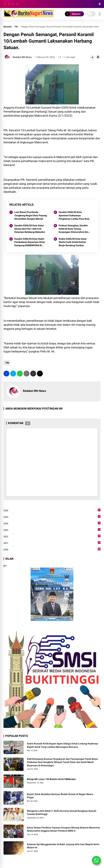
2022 (52, 537)
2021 (52, 543)
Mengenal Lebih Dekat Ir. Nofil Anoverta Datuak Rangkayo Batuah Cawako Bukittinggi (62, 813)
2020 (52, 550)
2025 (52, 517)
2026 (52, 511)
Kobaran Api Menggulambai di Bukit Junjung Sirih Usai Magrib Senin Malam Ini (63, 846)
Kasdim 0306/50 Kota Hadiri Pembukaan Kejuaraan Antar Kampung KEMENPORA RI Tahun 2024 (30, 242)
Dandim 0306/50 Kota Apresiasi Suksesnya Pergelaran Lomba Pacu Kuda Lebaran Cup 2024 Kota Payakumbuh (74, 216)
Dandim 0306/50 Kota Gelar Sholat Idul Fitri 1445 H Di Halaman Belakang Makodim (30, 229)
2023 (52, 530)
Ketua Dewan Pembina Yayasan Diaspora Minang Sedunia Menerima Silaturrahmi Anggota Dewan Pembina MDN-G (63, 829)
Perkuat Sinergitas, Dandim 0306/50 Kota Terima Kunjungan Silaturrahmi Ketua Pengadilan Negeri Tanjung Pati (75, 229)
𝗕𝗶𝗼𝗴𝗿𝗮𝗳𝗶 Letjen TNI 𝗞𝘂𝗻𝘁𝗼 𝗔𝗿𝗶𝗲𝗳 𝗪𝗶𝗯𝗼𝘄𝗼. (52, 779)
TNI (16, 27)
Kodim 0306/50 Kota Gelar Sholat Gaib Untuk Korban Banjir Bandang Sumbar (73, 242)
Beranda (8, 27)
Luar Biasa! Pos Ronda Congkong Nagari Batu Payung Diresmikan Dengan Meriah (31, 215)
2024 (52, 524)
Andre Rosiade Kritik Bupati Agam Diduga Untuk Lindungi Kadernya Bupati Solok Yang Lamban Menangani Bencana (63, 745)
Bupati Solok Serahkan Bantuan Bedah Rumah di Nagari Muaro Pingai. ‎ (60, 796)
